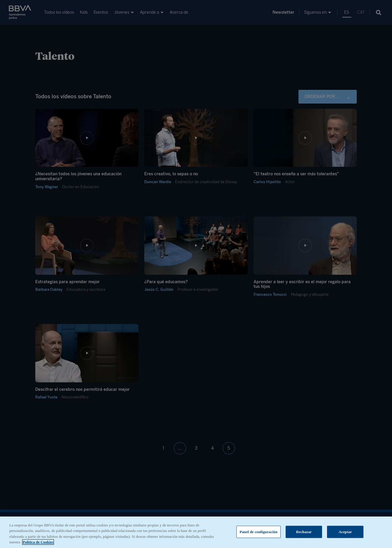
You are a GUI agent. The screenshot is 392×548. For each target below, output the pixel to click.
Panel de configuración (259, 533)
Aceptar (345, 533)
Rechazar (304, 533)
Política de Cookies (38, 543)
